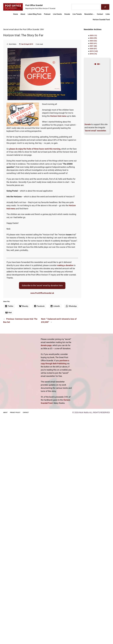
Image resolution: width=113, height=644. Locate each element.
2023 (93, 41)
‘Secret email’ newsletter (95, 131)
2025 (93, 36)
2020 (93, 49)
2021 (93, 46)
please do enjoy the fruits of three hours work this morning (35, 149)
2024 (93, 38)
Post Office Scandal (34, 5)
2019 (94, 51)
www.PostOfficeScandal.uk (42, 293)
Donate (88, 124)
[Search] (105, 7)
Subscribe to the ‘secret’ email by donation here (42, 285)
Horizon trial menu (58, 116)
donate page (46, 345)
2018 (93, 54)
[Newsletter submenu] (94, 14)
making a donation (65, 265)
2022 (93, 43)
